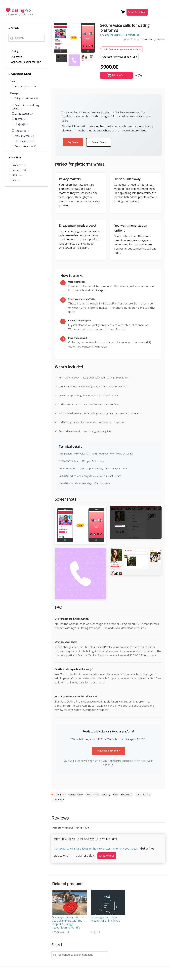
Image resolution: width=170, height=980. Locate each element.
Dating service (76, 794)
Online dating (92, 794)
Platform (15, 157)
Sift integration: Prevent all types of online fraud (105, 919)
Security (106, 794)
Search (14, 28)
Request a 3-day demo (108, 751)
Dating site (60, 794)
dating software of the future (19, 14)
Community (58, 800)
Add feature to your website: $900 (122, 49)
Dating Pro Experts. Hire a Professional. (122, 35)
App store (17, 57)
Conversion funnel (20, 74)
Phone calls (127, 794)
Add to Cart (116, 75)
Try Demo (73, 142)
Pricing (15, 51)
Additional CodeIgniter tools (26, 62)
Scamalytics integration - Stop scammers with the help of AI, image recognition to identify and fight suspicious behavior (68, 926)
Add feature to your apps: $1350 (119, 57)
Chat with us (107, 856)
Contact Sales (99, 142)
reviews (160, 39)
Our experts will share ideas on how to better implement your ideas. (96, 849)
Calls (116, 794)
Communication (143, 794)
